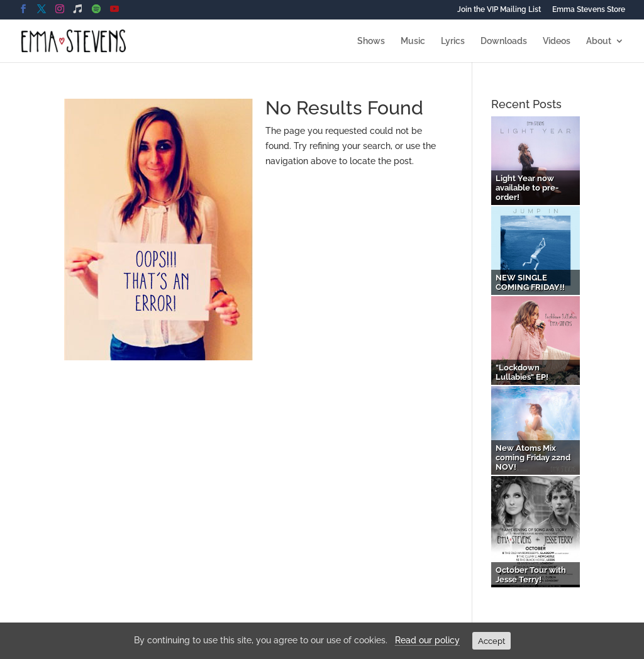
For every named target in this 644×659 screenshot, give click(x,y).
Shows (371, 41)
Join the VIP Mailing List (499, 10)
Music (413, 41)
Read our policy (427, 640)
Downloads (504, 41)
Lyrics (453, 41)
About (599, 41)
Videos (557, 41)
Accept (491, 641)
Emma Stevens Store (589, 10)
